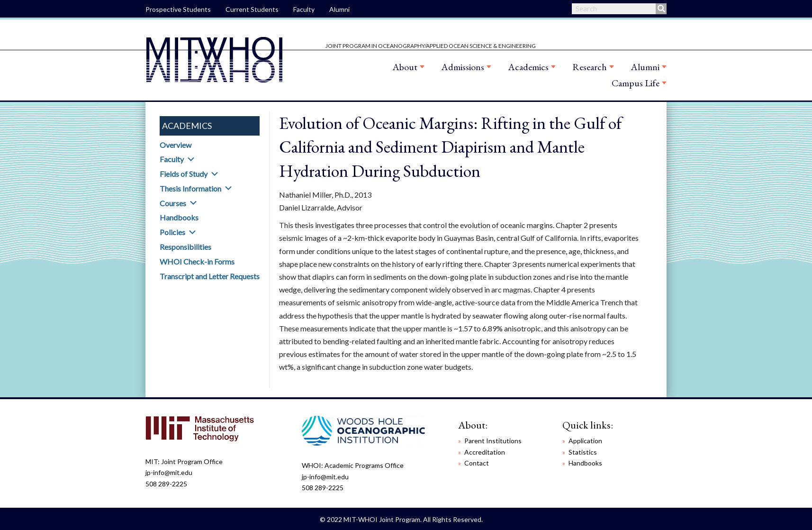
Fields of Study (184, 174)
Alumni (339, 9)
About (405, 67)
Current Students (252, 9)
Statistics (583, 452)
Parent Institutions (493, 441)
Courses (173, 203)
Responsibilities (185, 247)
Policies (172, 232)
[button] (191, 159)
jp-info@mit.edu (169, 472)
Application (585, 441)
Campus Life (636, 83)
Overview (176, 145)
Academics (528, 67)
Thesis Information (190, 188)
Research (590, 67)
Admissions (463, 67)
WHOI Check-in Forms (197, 261)
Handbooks (179, 217)
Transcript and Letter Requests (210, 276)
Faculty (304, 9)
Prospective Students (178, 9)
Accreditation (485, 452)
